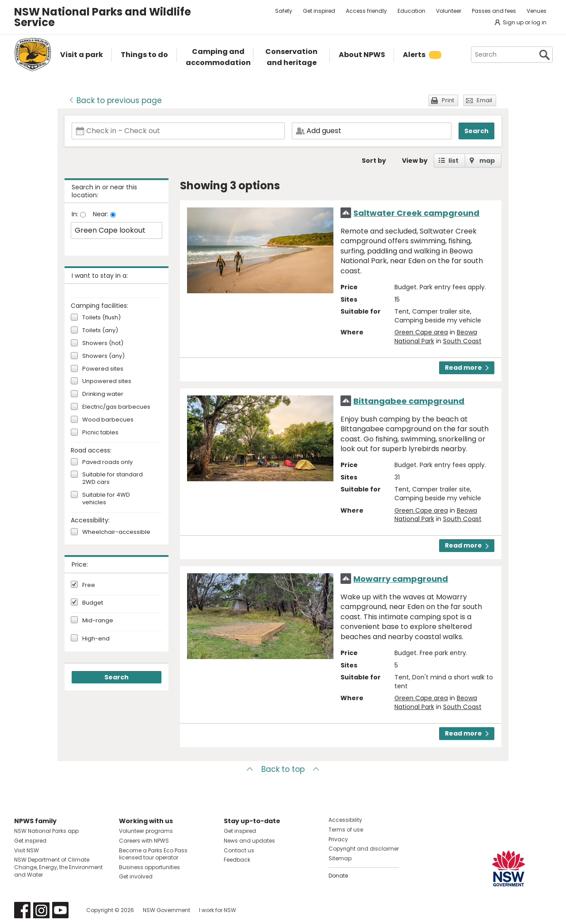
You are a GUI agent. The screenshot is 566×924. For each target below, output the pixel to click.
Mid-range (98, 621)
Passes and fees (494, 11)
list (453, 161)
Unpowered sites (107, 381)
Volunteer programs (146, 831)
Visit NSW (27, 850)
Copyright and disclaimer (364, 849)
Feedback (237, 860)
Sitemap (340, 858)
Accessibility (345, 820)
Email (484, 100)
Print (448, 100)
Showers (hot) (103, 343)
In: (76, 214)
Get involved (136, 876)
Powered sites (103, 369)
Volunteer (449, 11)
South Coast (462, 341)
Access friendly (366, 11)
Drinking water (103, 394)
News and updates (249, 841)
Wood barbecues (108, 420)
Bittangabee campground (409, 401)
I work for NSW (218, 910)
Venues (537, 11)
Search (476, 131)
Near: (101, 214)
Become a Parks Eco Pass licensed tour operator (153, 854)
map (487, 161)
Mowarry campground (401, 579)
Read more (467, 368)
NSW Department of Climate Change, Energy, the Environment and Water (58, 867)
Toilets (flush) (101, 318)
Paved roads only (107, 462)
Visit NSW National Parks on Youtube (60, 910)
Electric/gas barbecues (116, 407)
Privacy (338, 839)
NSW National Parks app (46, 831)
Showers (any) (103, 356)
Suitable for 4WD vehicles (106, 499)
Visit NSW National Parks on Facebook (22, 910)
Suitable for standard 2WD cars (113, 479)
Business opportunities (149, 867)
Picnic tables (100, 433)
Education (411, 11)
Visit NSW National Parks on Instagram (41, 910)
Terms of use (346, 830)
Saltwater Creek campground (416, 213)
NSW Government (166, 910)
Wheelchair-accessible (116, 532)
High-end (96, 639)
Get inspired (319, 11)
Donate (338, 876)
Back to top (283, 769)
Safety (284, 11)
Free (89, 585)
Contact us (239, 850)
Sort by (374, 161)
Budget (93, 603)
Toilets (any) (100, 331)
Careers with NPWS (144, 841)
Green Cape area (421, 332)
